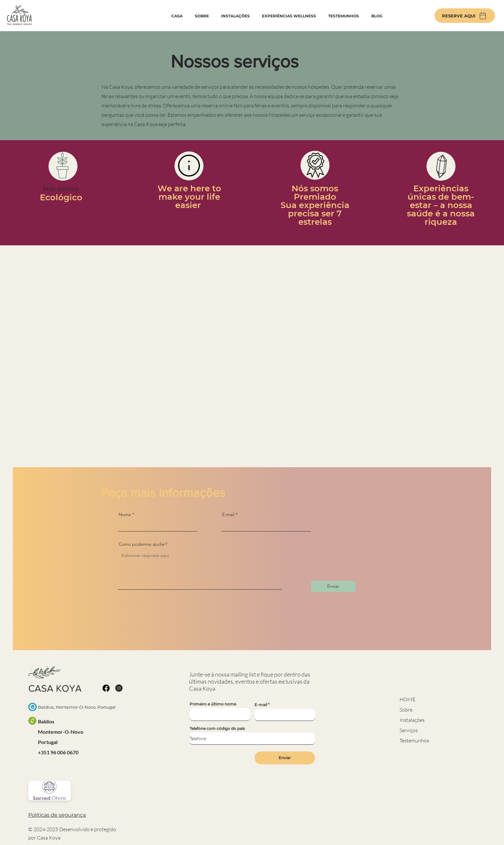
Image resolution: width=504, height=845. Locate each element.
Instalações (412, 720)
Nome (125, 514)
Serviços (409, 730)
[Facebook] (106, 688)
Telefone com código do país (217, 729)
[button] (57, 815)
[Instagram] (119, 688)
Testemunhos (414, 741)
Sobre (406, 710)
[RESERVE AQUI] (465, 16)
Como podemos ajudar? (143, 544)
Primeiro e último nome (213, 704)
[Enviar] (333, 586)
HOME (407, 699)
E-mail (228, 514)
